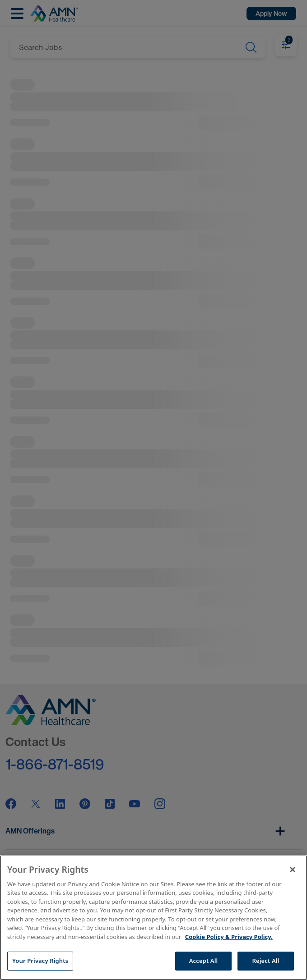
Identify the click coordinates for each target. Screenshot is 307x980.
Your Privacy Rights (40, 961)
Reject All (266, 961)
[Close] (293, 870)
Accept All (204, 961)
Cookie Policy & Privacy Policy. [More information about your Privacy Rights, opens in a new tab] (229, 937)
